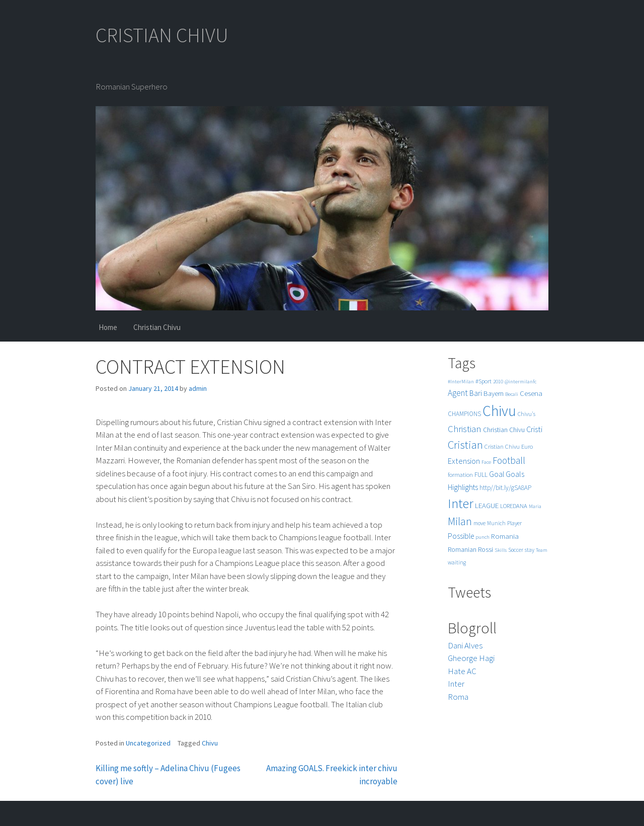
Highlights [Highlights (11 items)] (463, 487)
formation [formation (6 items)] (460, 475)
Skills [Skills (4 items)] (501, 550)
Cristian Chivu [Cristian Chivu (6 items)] (502, 446)
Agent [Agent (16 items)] (458, 393)
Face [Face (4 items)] (486, 462)
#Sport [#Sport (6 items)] (484, 381)
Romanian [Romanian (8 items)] (462, 550)
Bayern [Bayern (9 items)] (494, 393)
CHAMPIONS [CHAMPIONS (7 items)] (464, 414)
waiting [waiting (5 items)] (457, 562)
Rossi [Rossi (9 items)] (486, 549)
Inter (456, 684)
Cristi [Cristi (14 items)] (534, 429)
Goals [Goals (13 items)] (515, 474)
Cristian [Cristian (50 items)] (465, 444)
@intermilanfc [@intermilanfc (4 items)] (520, 382)
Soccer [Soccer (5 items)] (516, 550)
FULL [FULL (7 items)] (481, 475)
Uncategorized (148, 743)
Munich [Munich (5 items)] (496, 523)
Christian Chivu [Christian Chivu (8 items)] (504, 430)
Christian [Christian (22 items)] (465, 429)
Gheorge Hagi (471, 658)
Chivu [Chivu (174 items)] (499, 411)
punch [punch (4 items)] (482, 537)
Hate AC (462, 671)
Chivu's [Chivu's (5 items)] (527, 414)
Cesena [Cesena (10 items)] (531, 393)
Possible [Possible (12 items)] (461, 536)
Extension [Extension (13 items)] (464, 461)
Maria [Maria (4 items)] (535, 506)
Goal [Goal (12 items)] (497, 474)
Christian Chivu (157, 327)
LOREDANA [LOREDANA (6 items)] (514, 506)
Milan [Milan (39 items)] (460, 521)
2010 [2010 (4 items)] (498, 382)
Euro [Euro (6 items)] (527, 446)
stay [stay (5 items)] (530, 550)
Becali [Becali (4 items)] (512, 394)
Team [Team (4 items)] (542, 550)
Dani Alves (465, 645)
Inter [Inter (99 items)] (461, 503)
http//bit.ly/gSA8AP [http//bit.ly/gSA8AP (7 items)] (505, 488)
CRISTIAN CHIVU (162, 35)
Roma (458, 697)
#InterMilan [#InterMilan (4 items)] (461, 382)
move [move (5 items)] (479, 523)
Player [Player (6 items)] (514, 523)
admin (198, 388)
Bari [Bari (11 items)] (476, 393)
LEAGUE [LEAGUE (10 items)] (487, 505)
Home (108, 327)
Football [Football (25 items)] (509, 460)
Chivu (210, 743)
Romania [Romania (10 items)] (505, 536)
